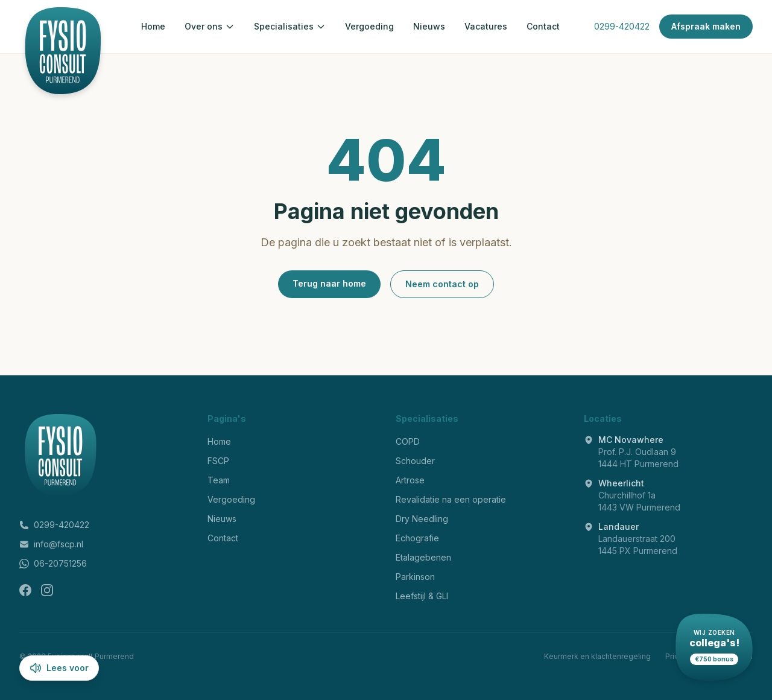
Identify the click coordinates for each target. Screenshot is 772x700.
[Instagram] (47, 590)
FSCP (218, 461)
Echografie (417, 538)
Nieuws (429, 26)
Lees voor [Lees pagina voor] (59, 668)
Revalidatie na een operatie (451, 499)
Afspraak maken (706, 26)
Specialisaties (290, 26)
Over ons (210, 26)
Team (219, 480)
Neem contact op (442, 284)
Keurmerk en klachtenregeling (597, 656)
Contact (543, 26)
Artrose (410, 480)
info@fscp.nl (51, 544)
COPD (408, 441)
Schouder (415, 461)
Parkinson (415, 577)
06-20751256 (53, 563)
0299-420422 (622, 26)
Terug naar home (329, 283)
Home (153, 26)
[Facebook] (25, 590)
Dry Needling (422, 519)
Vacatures (486, 26)
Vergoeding (369, 26)
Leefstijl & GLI (422, 596)
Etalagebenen (423, 557)
